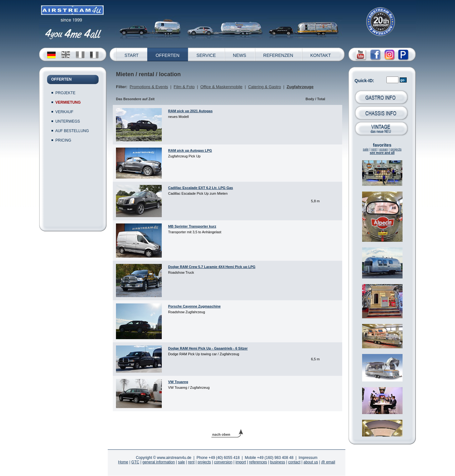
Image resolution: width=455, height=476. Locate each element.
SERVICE (206, 55)
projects (396, 149)
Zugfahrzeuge (300, 87)
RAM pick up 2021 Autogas (190, 111)
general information (159, 462)
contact (294, 462)
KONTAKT (321, 55)
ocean (383, 149)
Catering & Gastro (264, 87)
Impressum (308, 458)
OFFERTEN (168, 55)
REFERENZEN (278, 55)
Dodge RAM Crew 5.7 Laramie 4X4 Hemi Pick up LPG (212, 267)
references (258, 462)
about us (311, 462)
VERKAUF (64, 112)
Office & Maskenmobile (221, 87)
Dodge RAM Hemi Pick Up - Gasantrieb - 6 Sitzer (208, 348)
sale (366, 149)
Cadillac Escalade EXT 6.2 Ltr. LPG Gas (200, 188)
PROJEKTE (65, 93)
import (241, 462)
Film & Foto (184, 87)
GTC (135, 462)
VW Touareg (178, 382)
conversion (223, 462)
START (132, 55)
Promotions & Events (149, 87)
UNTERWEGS (68, 121)
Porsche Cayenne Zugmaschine (194, 306)
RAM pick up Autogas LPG (190, 150)
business (278, 462)
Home (123, 462)
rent (374, 149)
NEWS (240, 55)
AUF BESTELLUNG (72, 131)
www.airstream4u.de (174, 458)
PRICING (63, 140)
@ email (328, 462)
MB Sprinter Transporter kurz (192, 226)
